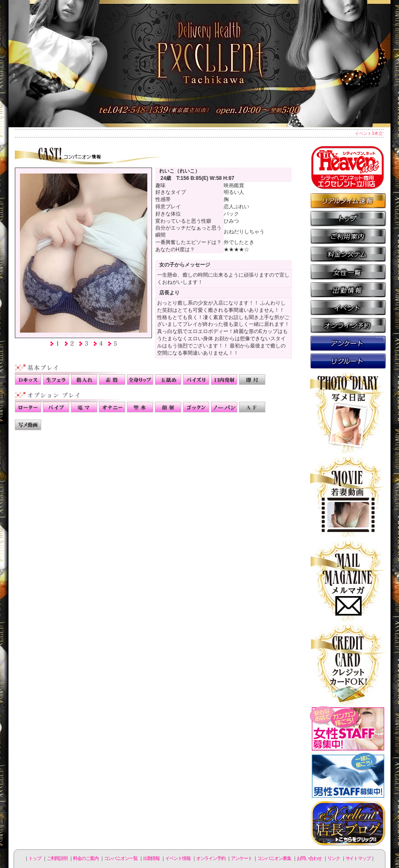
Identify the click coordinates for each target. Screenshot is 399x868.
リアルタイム (348, 200)
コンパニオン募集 (348, 361)
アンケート (348, 343)
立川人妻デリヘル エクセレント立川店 (199, 64)
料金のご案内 (348, 254)
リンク (334, 858)
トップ (35, 858)
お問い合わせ (309, 858)
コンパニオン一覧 (348, 272)
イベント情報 (348, 307)
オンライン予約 (348, 325)
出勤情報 (348, 289)
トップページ (348, 218)
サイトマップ (358, 858)
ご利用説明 (348, 236)
